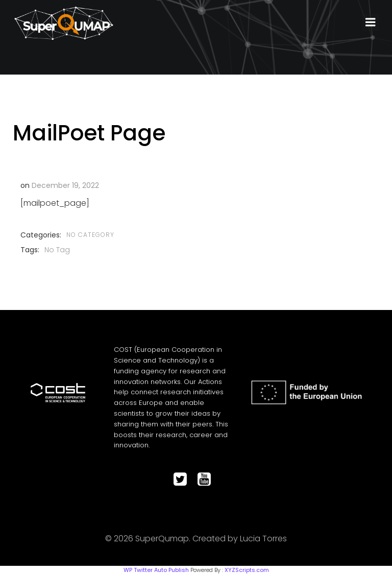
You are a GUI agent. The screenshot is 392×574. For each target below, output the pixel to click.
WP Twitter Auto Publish (156, 569)
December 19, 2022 (65, 185)
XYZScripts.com (247, 569)
